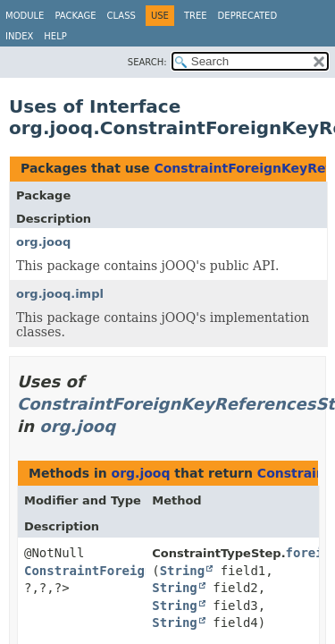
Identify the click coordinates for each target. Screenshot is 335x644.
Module (25, 16)
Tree (196, 16)
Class (121, 16)
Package (75, 16)
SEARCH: (147, 62)
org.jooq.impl (60, 294)
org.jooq (43, 242)
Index (19, 36)
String (183, 571)
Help (55, 36)
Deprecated (248, 16)
